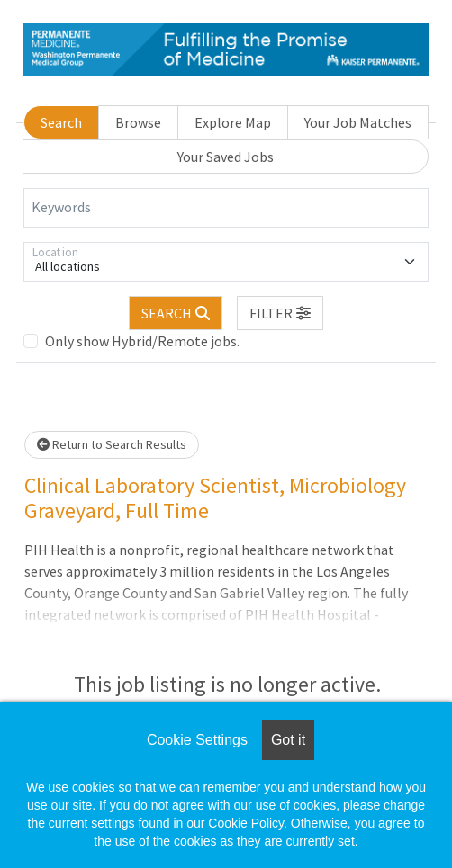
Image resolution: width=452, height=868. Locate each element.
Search (61, 122)
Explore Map (233, 122)
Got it (288, 740)
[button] (280, 313)
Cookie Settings (197, 740)
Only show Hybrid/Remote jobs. (142, 341)
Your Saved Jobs (226, 157)
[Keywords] (226, 208)
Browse (138, 122)
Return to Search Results (112, 444)
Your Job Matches (358, 122)
